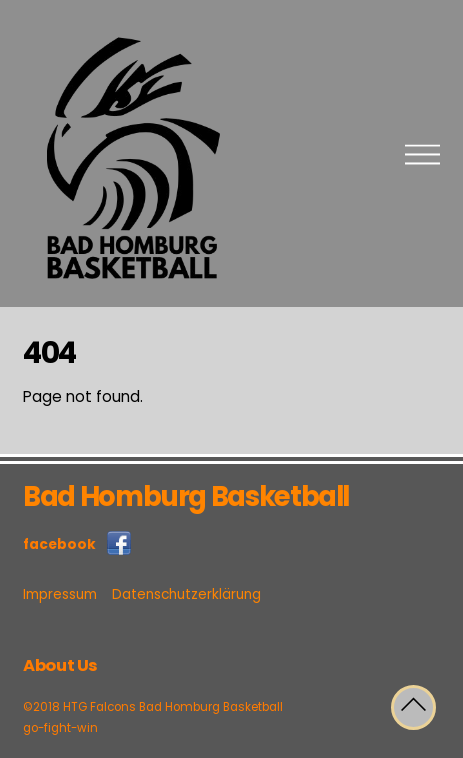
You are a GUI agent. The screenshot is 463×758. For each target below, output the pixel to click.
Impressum (60, 594)
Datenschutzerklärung (186, 594)
